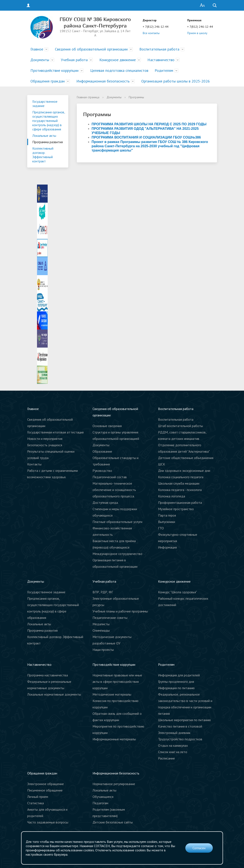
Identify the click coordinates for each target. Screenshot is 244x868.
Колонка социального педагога (181, 477)
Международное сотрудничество (117, 554)
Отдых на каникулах (173, 745)
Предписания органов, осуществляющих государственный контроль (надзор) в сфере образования (49, 121)
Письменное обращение (45, 790)
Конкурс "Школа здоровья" (178, 592)
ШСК (162, 464)
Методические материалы (112, 694)
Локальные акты (44, 136)
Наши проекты (103, 650)
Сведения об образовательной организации (91, 49)
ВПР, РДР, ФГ (103, 592)
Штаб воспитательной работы (181, 426)
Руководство (102, 471)
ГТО (161, 528)
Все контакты (151, 33)
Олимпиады (101, 630)
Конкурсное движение (118, 60)
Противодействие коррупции (54, 70)
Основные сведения (107, 426)
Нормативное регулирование (114, 784)
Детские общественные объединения (186, 458)
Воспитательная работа (159, 49)
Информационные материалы (114, 739)
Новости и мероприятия (45, 439)
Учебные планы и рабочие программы (120, 611)
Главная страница (88, 97)
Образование (102, 451)
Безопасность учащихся (45, 445)
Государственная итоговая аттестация (55, 432)
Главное (37, 49)
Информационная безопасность (103, 81)
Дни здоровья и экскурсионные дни (184, 471)
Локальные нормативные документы (54, 694)
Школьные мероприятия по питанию (184, 720)
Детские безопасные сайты (113, 822)
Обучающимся (103, 797)
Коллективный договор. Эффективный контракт (43, 155)
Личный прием (38, 797)
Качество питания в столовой (180, 726)
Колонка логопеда (172, 496)
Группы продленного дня (176, 682)
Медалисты (101, 624)
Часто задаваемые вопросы (48, 822)
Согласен (199, 848)
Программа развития (48, 142)
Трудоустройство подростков (180, 739)
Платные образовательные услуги (117, 522)
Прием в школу (197, 33)
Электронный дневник (174, 733)
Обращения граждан (48, 81)
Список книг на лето (173, 752)
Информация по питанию (176, 688)
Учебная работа (74, 60)
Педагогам (100, 803)
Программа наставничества (48, 675)
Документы (40, 60)
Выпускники (167, 522)
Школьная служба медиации (179, 483)
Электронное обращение (46, 784)
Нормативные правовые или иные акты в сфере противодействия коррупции (117, 682)
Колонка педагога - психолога (180, 490)
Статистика (36, 803)
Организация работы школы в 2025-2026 (176, 81)
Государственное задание (45, 104)
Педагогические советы (110, 618)
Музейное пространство (176, 509)
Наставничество (161, 60)
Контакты (34, 464)
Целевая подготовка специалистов (119, 70)
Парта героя (167, 515)
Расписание (166, 758)
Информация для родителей (179, 675)
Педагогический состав (110, 477)
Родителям (164, 70)
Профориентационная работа (180, 503)
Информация (167, 547)
